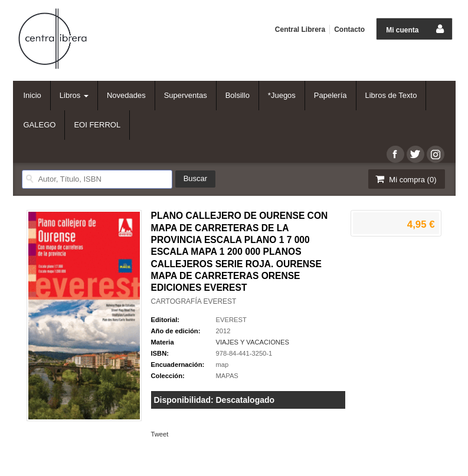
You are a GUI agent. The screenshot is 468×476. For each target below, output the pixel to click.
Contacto (349, 29)
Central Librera (300, 29)
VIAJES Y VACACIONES (253, 342)
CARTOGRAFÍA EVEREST (194, 301)
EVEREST (231, 320)
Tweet (160, 434)
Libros (74, 95)
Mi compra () (405, 179)
